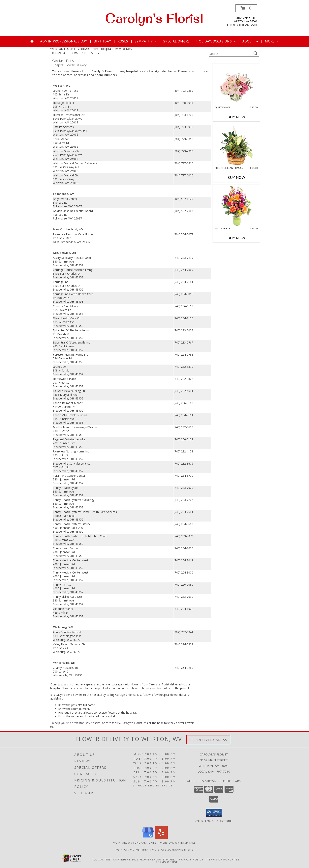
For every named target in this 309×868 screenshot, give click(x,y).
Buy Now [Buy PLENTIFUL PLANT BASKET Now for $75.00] (236, 177)
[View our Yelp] (161, 838)
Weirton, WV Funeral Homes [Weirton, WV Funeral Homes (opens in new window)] (135, 842)
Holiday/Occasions (216, 41)
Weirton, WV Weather (132, 849)
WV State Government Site (173, 849)
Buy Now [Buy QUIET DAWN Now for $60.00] (236, 117)
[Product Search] (230, 54)
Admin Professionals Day (64, 41)
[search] (256, 53)
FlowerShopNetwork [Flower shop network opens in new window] (157, 859)
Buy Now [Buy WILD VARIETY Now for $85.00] (236, 238)
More (272, 41)
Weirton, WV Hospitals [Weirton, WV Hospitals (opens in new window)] (178, 842)
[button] (246, 8)
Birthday (102, 41)
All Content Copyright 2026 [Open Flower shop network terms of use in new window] (115, 859)
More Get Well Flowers (230, 61)
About (251, 41)
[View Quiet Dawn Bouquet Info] (236, 85)
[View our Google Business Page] (148, 838)
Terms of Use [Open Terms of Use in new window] (167, 862)
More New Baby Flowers (230, 249)
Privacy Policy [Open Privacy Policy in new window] (191, 859)
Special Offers (177, 41)
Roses (123, 41)
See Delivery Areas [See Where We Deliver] (208, 740)
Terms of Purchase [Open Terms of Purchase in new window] (223, 859)
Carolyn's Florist (154, 18)
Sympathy (146, 41)
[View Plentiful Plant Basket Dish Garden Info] (236, 145)
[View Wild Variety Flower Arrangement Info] (236, 206)
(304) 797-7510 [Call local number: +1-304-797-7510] (247, 25)
